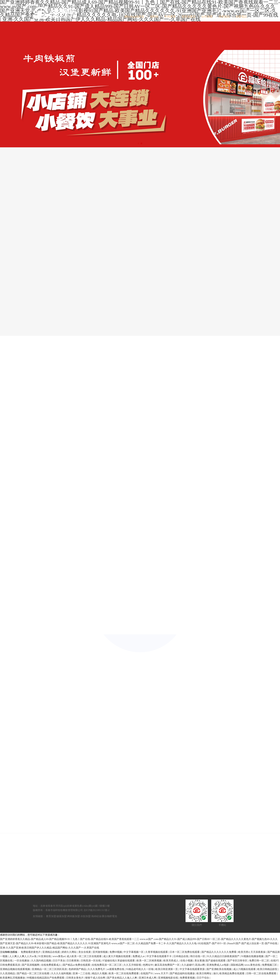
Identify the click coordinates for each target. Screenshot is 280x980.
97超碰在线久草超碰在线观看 (119, 961)
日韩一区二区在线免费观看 (262, 973)
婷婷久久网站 (69, 952)
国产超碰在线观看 (216, 961)
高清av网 (200, 965)
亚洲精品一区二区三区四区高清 (50, 969)
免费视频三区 (270, 965)
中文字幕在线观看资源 (192, 969)
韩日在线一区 (198, 956)
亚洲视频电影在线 (168, 978)
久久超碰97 (188, 965)
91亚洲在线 (45, 956)
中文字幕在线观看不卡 (159, 956)
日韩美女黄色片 (75, 978)
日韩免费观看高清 (10, 965)
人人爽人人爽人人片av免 (23, 956)
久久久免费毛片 (97, 969)
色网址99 (148, 965)
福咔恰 (154, 17)
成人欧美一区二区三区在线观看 (84, 956)
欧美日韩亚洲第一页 (167, 969)
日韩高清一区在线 (91, 961)
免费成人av (139, 956)
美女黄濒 (199, 961)
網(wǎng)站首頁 (134, 17)
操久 (216, 973)
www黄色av (59, 956)
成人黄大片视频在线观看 (117, 956)
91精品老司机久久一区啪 (140, 969)
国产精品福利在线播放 (183, 973)
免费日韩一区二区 (259, 961)
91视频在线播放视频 (253, 956)
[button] (138, 143)
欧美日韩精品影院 (268, 969)
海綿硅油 (96, 916)
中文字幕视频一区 (134, 952)
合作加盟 (207, 17)
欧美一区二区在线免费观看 (124, 973)
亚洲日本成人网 (148, 978)
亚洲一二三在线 (82, 973)
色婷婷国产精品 (78, 969)
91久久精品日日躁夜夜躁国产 (224, 956)
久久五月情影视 (133, 965)
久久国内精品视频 (41, 961)
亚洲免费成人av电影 (218, 965)
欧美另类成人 (171, 961)
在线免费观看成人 (51, 965)
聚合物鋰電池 (109, 916)
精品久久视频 (100, 973)
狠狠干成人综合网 (96, 978)
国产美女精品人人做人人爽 (122, 978)
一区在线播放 (22, 961)
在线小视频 (187, 961)
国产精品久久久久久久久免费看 (219, 952)
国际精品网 (237, 965)
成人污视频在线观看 (245, 969)
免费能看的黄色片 (31, 952)
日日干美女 (59, 961)
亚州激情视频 (101, 952)
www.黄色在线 (252, 965)
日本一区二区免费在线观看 (185, 952)
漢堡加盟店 (189, 17)
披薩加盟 (62, 916)
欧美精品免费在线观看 (232, 973)
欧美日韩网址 (204, 973)
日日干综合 (203, 978)
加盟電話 (241, 17)
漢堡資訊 (224, 17)
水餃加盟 (86, 916)
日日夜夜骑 (73, 961)
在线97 (274, 961)
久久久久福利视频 (61, 973)
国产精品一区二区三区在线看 (33, 973)
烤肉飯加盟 (74, 916)
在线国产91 (147, 973)
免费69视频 (116, 952)
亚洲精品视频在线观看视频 (15, 969)
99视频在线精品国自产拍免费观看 (46, 978)
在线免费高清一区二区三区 (107, 965)
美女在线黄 (85, 952)
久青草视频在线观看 (157, 952)
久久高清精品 (8, 973)
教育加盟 (51, 916)
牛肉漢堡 (170, 17)
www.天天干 (162, 973)
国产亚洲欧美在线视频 (219, 969)
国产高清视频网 (31, 965)
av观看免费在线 (116, 969)
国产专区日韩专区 (238, 961)
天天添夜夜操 (258, 952)
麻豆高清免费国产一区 (167, 965)
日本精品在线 (181, 956)
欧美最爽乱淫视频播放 (13, 978)
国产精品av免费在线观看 (77, 965)
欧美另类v (244, 952)
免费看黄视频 (188, 978)
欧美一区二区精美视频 (149, 961)
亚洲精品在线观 (51, 952)
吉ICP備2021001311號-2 (97, 910)
